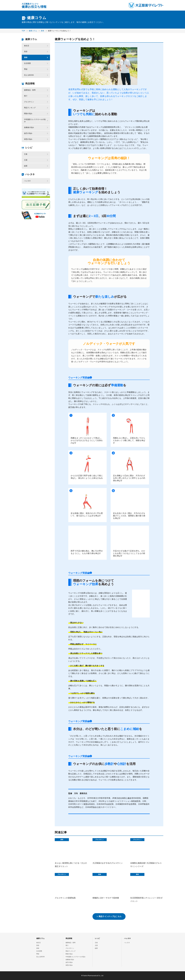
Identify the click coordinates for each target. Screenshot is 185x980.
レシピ (29, 148)
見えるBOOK (29, 75)
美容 (26, 52)
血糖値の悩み (29, 127)
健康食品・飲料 (30, 90)
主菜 (26, 160)
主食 (26, 154)
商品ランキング (30, 108)
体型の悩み (28, 139)
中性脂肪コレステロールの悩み (35, 120)
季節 (26, 69)
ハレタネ (30, 174)
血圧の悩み (28, 133)
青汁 (26, 96)
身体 (26, 57)
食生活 (27, 46)
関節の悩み (28, 114)
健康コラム (31, 39)
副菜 (26, 166)
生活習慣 (27, 63)
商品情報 (30, 84)
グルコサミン (29, 102)
